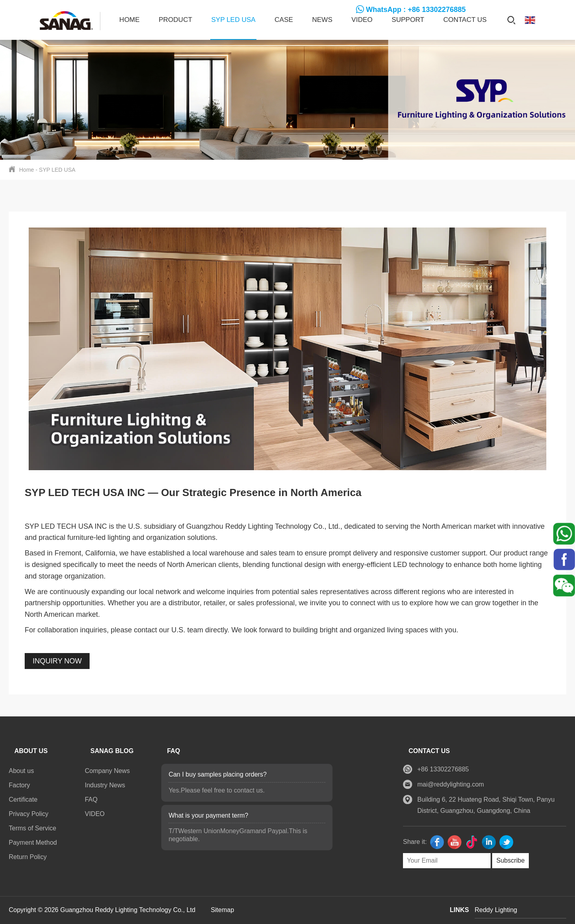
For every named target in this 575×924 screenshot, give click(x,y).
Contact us (465, 20)
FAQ (91, 799)
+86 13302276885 (443, 769)
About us (21, 771)
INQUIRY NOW (57, 661)
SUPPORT (408, 20)
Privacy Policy (29, 814)
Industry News (105, 785)
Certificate (23, 799)
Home (130, 20)
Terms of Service (32, 828)
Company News (107, 771)
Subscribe (510, 860)
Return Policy (28, 857)
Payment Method (33, 843)
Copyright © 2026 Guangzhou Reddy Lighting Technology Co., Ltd (103, 910)
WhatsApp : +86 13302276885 (416, 10)
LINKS (460, 910)
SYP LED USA (233, 20)
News (322, 20)
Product (176, 20)
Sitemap (222, 910)
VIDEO (362, 20)
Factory (19, 785)
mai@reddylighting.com (451, 784)
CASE (284, 20)
